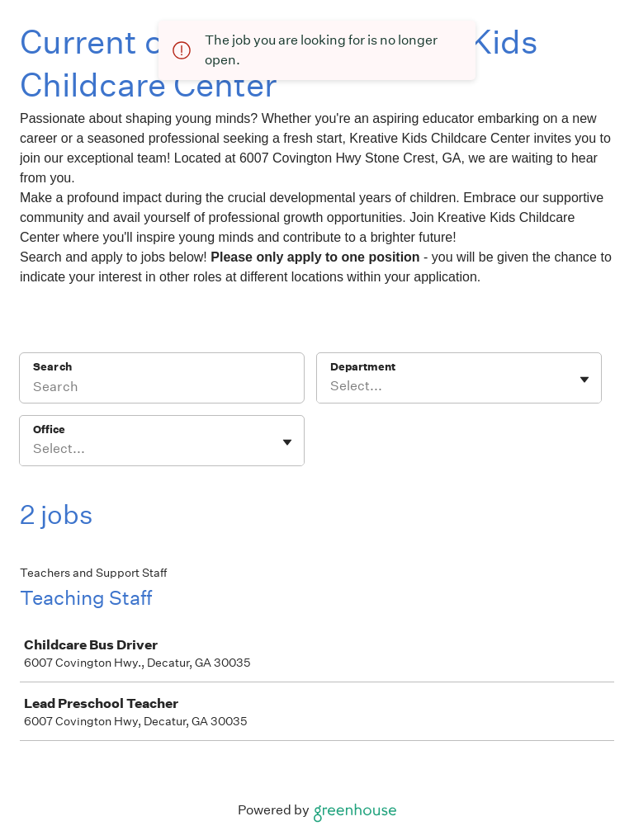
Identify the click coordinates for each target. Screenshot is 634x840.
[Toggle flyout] (584, 380)
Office (49, 429)
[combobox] (331, 386)
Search (52, 367)
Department (363, 367)
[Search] (162, 389)
